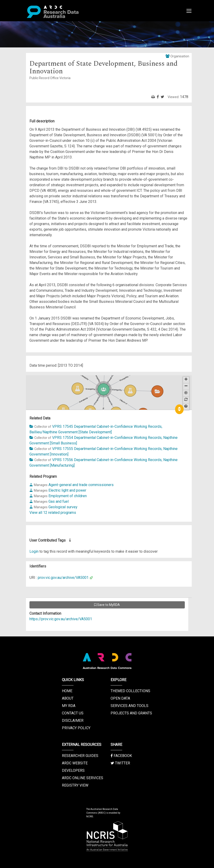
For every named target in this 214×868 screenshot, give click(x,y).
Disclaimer (73, 721)
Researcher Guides (80, 756)
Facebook (121, 756)
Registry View (75, 785)
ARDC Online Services (83, 778)
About (68, 698)
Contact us (73, 713)
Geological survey (63, 507)
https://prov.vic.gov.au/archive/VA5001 (61, 619)
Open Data (120, 698)
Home (67, 691)
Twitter (120, 763)
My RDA (69, 706)
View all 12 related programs (53, 513)
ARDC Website (75, 763)
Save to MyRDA (107, 605)
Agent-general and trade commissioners (81, 485)
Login (34, 551)
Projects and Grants (131, 713)
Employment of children (68, 496)
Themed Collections (130, 691)
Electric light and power (67, 490)
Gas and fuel (59, 501)
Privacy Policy (76, 728)
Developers (73, 770)
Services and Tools (129, 706)
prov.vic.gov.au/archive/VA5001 (63, 578)
